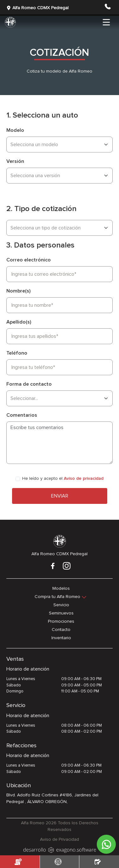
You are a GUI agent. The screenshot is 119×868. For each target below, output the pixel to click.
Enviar (60, 496)
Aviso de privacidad (84, 479)
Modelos (61, 588)
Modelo (15, 130)
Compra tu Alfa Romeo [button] (57, 597)
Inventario (61, 638)
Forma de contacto (29, 384)
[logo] (60, 849)
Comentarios (22, 415)
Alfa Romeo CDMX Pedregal (37, 8)
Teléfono (17, 353)
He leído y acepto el (63, 479)
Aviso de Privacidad (60, 839)
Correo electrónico (29, 260)
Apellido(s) (19, 322)
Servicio (61, 605)
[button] (107, 9)
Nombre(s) (18, 291)
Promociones (61, 621)
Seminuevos (61, 613)
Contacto (61, 630)
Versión (15, 161)
